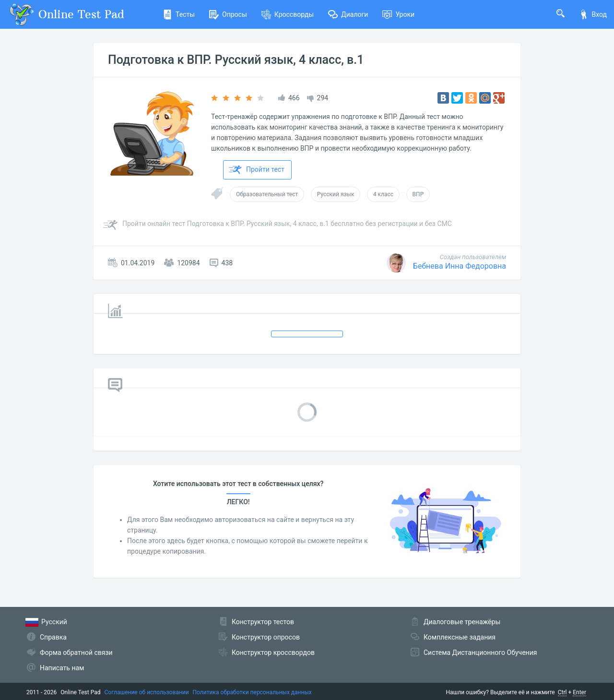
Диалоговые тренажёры (462, 622)
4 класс (383, 194)
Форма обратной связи (76, 653)
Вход (593, 14)
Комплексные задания (460, 637)
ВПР (418, 194)
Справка (53, 637)
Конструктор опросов (266, 637)
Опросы (228, 14)
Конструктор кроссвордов (273, 653)
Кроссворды (288, 14)
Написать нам (62, 668)
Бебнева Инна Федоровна (460, 266)
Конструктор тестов (263, 622)
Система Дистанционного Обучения (480, 653)
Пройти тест (257, 170)
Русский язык (336, 194)
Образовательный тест (267, 194)
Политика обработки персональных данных (252, 692)
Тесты (179, 14)
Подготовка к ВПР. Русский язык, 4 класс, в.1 (236, 60)
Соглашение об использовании (147, 692)
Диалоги (348, 14)
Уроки (398, 14)
